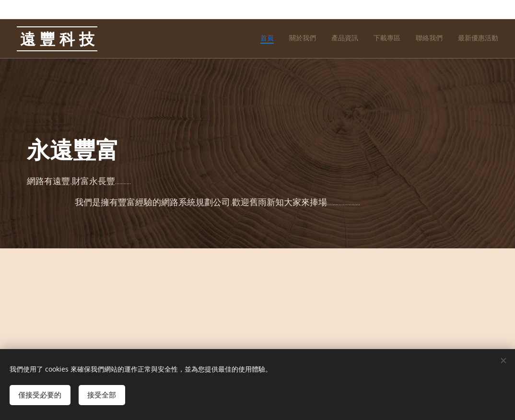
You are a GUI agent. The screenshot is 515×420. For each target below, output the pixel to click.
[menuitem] (424, 39)
